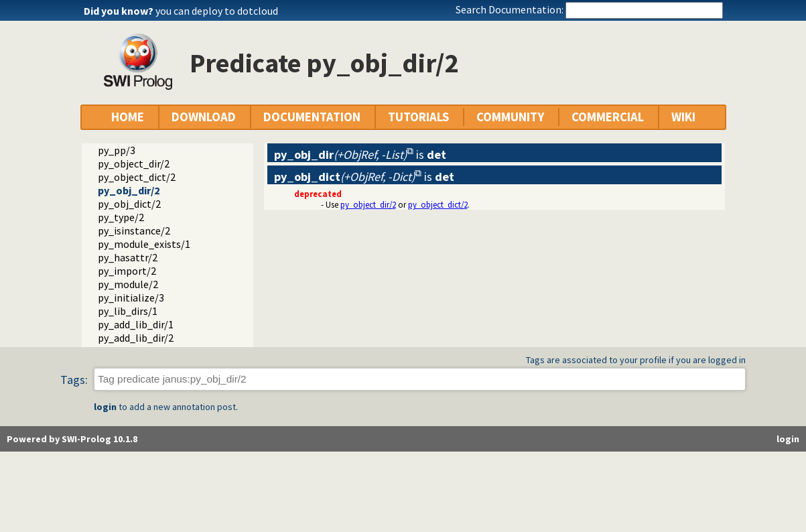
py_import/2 (127, 271)
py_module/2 (128, 284)
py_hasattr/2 (128, 257)
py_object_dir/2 (134, 163)
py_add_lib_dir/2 (136, 338)
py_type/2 (121, 217)
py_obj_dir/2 (129, 190)
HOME (128, 117)
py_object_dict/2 (137, 177)
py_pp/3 (117, 150)
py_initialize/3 (131, 297)
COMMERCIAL (608, 117)
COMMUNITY (510, 117)
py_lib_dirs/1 (128, 311)
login (105, 407)
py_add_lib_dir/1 (136, 324)
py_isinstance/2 (134, 230)
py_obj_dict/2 (129, 204)
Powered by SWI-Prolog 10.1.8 (72, 439)
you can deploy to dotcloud (217, 11)
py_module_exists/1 (144, 244)
